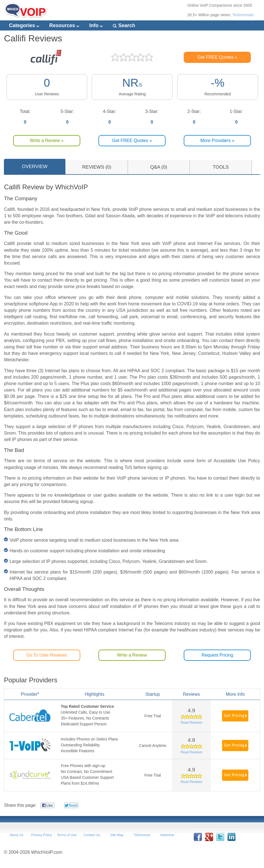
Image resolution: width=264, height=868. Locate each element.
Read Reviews (191, 723)
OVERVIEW (35, 167)
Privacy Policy (42, 835)
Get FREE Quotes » (217, 57)
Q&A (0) (159, 167)
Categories (24, 25)
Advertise (167, 835)
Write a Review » (47, 141)
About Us (16, 835)
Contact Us (92, 835)
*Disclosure (142, 835)
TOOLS (221, 167)
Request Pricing (217, 655)
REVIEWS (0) (97, 167)
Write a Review (132, 655)
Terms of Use (67, 835)
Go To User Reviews (47, 655)
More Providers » (217, 141)
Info (96, 25)
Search (124, 25)
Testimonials (243, 15)
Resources (64, 25)
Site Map (117, 835)
